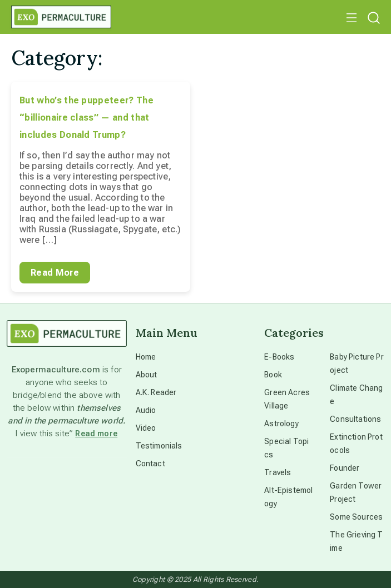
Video (146, 428)
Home (146, 357)
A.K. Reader (156, 392)
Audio (146, 410)
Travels (278, 472)
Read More (55, 273)
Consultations (355, 419)
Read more (96, 433)
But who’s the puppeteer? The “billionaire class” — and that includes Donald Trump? (86, 118)
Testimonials (159, 446)
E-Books (279, 357)
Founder (345, 468)
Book (273, 375)
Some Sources (356, 517)
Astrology (281, 423)
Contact (150, 464)
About (147, 375)
